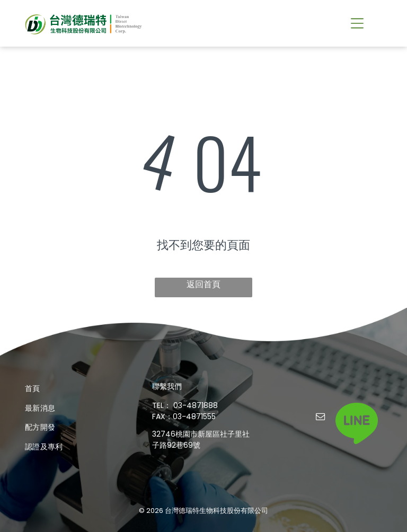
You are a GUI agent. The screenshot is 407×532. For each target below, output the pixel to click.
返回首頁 (203, 284)
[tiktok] (341, 418)
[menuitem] (76, 389)
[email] (321, 418)
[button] (357, 23)
